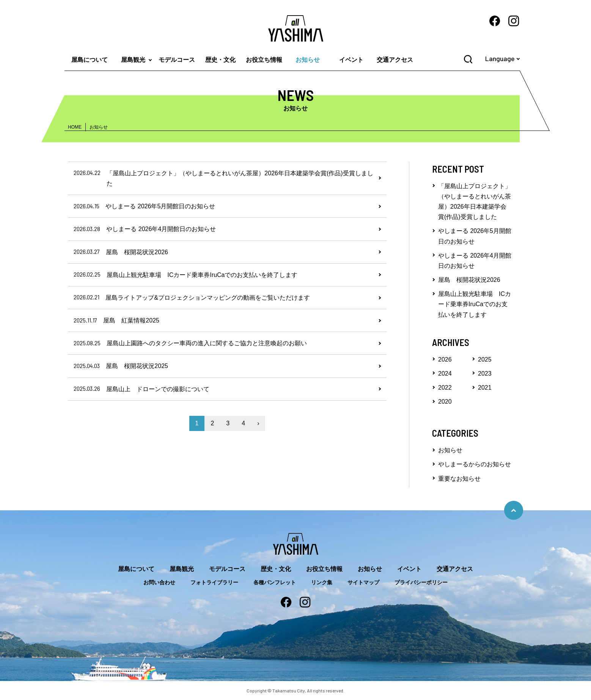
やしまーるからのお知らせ (475, 464)
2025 (485, 359)
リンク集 (322, 582)
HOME (75, 127)
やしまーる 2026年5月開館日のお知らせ (475, 236)
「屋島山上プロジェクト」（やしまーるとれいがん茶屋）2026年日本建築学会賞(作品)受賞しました (475, 202)
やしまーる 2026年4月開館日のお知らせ (475, 261)
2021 (485, 388)
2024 (445, 374)
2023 (485, 374)
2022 (445, 388)
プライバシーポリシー (421, 582)
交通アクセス (395, 60)
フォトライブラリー (214, 582)
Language (500, 58)
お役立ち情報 (264, 60)
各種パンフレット (275, 582)
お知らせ (308, 60)
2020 (445, 402)
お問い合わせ (159, 582)
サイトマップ (363, 582)
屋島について (90, 60)
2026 (445, 359)
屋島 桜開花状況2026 (469, 280)
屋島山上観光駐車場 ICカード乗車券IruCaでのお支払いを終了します (475, 304)
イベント (351, 60)
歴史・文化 (220, 60)
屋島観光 (133, 60)
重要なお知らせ (459, 479)
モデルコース (177, 60)
